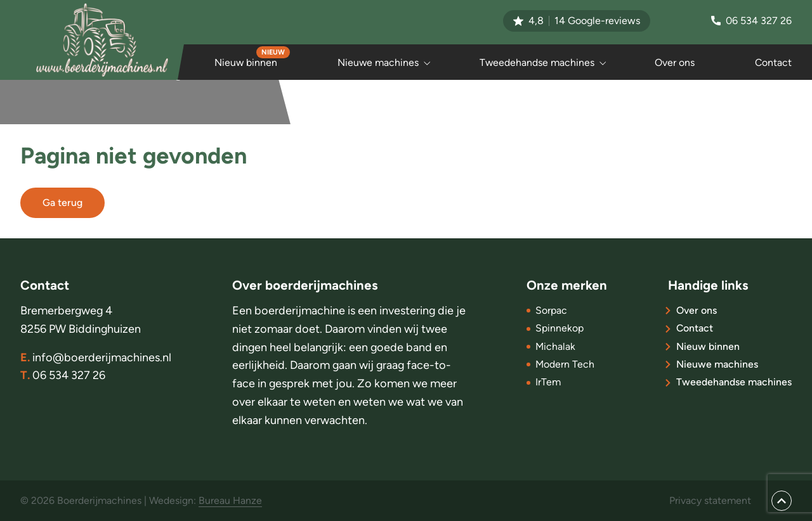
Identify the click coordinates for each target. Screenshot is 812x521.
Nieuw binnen (246, 62)
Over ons (675, 62)
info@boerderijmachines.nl (96, 358)
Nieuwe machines (378, 62)
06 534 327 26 (751, 21)
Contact (773, 62)
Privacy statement (710, 500)
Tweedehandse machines (537, 62)
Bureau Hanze (230, 500)
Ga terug (62, 203)
